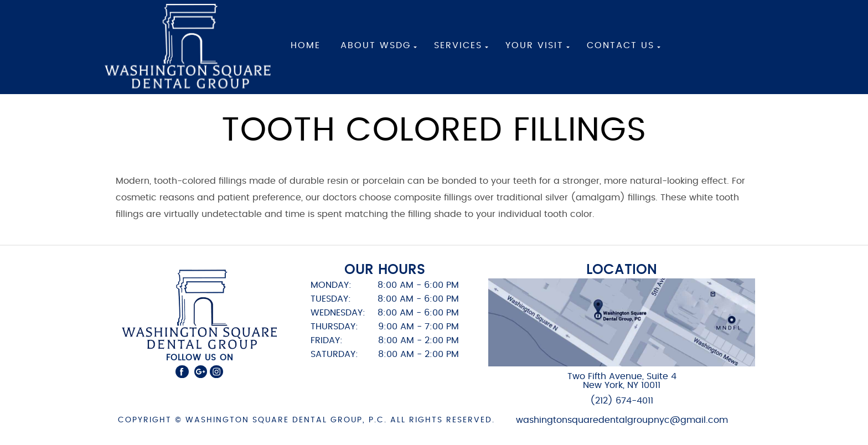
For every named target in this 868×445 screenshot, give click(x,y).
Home (306, 45)
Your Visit (534, 45)
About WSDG (376, 45)
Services (458, 45)
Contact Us (621, 45)
